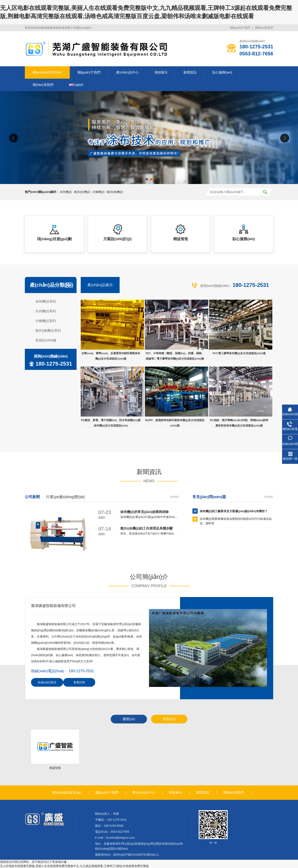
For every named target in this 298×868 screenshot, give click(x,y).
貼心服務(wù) (222, 72)
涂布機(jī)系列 (46, 301)
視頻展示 (161, 72)
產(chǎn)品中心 (127, 72)
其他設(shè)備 (46, 340)
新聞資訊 (190, 72)
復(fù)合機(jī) (82, 192)
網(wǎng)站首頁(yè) (47, 72)
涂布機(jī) (66, 192)
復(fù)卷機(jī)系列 (48, 331)
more (175, 497)
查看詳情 (79, 682)
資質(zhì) (169, 719)
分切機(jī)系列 (46, 311)
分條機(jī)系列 (46, 321)
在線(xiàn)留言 (47, 682)
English (76, 85)
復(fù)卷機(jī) (115, 192)
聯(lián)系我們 (264, 28)
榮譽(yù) (129, 719)
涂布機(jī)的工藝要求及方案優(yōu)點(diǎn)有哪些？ (234, 511)
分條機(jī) (98, 192)
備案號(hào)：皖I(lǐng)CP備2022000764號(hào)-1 (127, 855)
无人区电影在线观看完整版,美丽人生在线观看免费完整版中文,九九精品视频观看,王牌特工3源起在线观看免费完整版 (74, 866)
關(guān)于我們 (240, 28)
